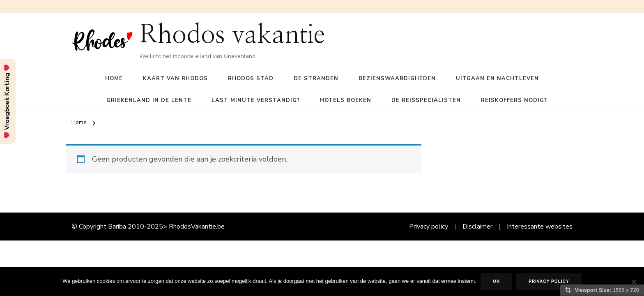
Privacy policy (429, 227)
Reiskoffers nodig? (514, 100)
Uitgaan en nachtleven (497, 79)
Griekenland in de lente (149, 100)
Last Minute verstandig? (256, 100)
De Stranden (316, 79)
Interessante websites (540, 227)
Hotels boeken (346, 100)
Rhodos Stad (251, 79)
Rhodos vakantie (232, 35)
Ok (496, 281)
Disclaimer (477, 227)
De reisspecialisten (426, 100)
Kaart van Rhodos (175, 79)
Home (114, 79)
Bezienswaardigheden (397, 79)
